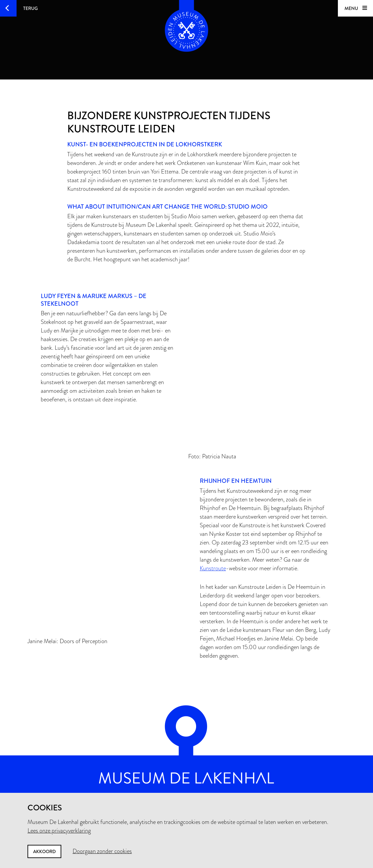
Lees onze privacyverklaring (59, 831)
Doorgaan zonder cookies (102, 851)
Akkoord (44, 851)
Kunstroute (213, 568)
